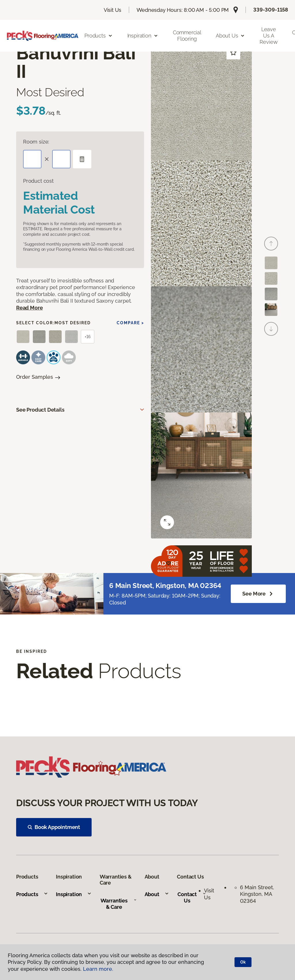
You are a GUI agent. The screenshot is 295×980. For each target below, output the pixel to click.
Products (32, 894)
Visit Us (113, 10)
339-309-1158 (271, 10)
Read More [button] (29, 308)
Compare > (130, 323)
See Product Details (40, 410)
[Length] (32, 159)
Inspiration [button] (143, 36)
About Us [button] (230, 36)
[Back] (271, 244)
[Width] (61, 159)
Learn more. (98, 969)
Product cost (38, 181)
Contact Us (192, 897)
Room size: (36, 142)
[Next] (271, 329)
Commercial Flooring (187, 36)
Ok (243, 962)
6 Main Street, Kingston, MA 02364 (258, 894)
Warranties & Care (119, 904)
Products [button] (99, 36)
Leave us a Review (268, 35)
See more (258, 594)
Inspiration (74, 894)
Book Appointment (54, 827)
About (157, 894)
